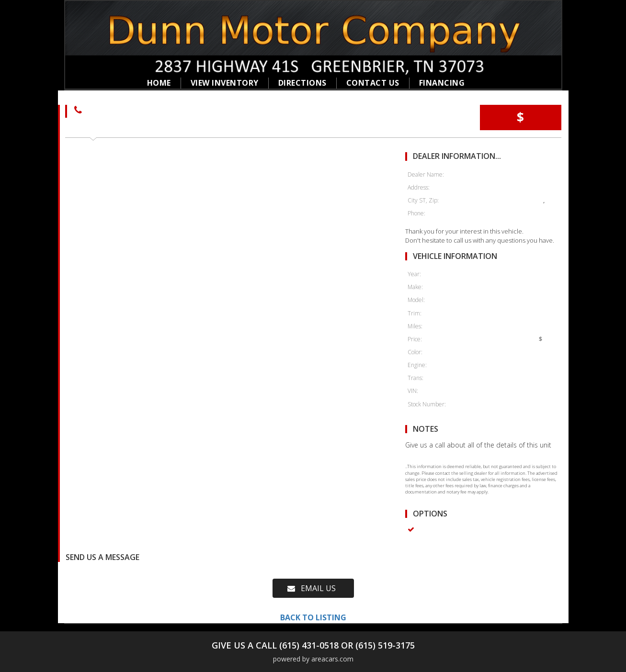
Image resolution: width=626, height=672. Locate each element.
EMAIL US (312, 588)
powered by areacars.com (313, 659)
